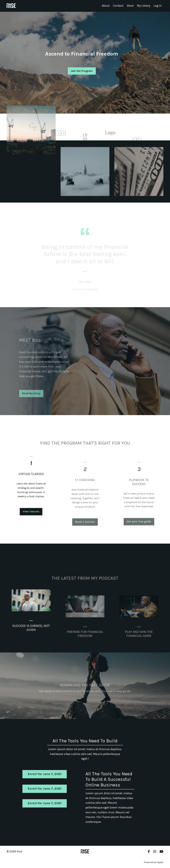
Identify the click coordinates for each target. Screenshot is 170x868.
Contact (118, 6)
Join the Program (82, 71)
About (105, 6)
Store (130, 6)
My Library (144, 6)
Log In (158, 6)
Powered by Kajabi (154, 863)
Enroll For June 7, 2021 (45, 774)
